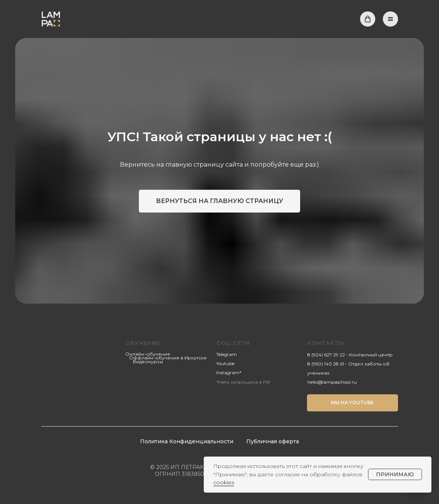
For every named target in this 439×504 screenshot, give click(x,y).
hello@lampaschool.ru (332, 382)
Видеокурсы (148, 361)
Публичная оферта (273, 441)
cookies (224, 482)
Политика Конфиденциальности (187, 441)
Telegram (227, 354)
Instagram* (229, 372)
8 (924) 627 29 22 (326, 355)
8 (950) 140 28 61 (326, 364)
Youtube (225, 363)
